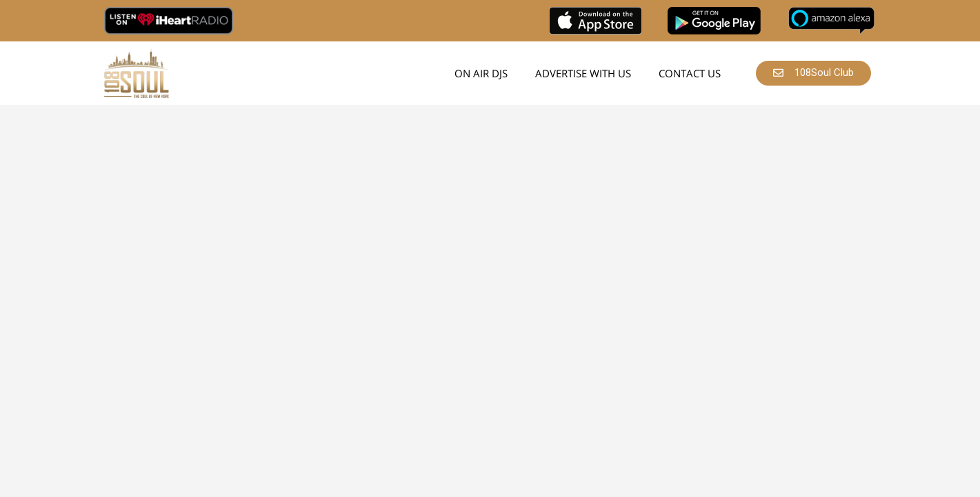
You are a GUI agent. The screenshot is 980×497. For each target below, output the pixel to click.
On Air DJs (481, 73)
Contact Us (690, 73)
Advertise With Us (583, 73)
